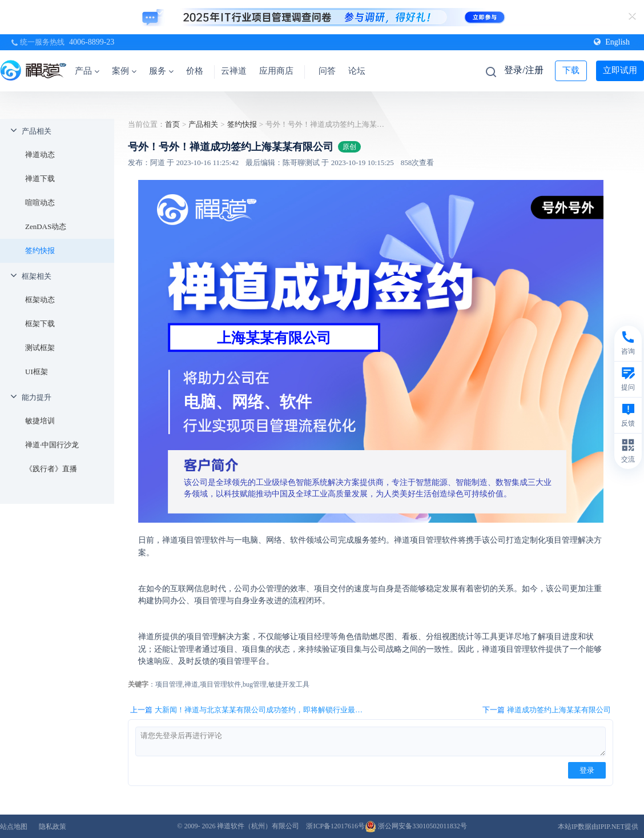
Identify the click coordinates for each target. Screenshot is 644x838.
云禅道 (234, 71)
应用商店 (276, 71)
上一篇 (248, 710)
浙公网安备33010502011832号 (416, 826)
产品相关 (37, 131)
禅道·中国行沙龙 (52, 445)
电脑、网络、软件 (248, 402)
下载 (571, 70)
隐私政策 (53, 827)
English (612, 42)
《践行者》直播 (51, 469)
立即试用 (620, 70)
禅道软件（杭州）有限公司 (258, 826)
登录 (587, 770)
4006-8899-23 (92, 42)
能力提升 (37, 397)
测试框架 (40, 348)
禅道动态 (40, 155)
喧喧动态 (40, 203)
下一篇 (547, 710)
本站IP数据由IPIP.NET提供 (598, 827)
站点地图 (14, 827)
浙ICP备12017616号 (335, 826)
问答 (327, 71)
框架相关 (37, 276)
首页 (172, 124)
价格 (195, 71)
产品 (87, 71)
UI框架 (37, 372)
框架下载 (40, 324)
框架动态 (40, 300)
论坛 (357, 71)
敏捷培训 (40, 421)
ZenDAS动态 (46, 226)
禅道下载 (40, 179)
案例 (124, 71)
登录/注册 (524, 70)
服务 (161, 71)
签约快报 (40, 250)
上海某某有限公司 (274, 338)
